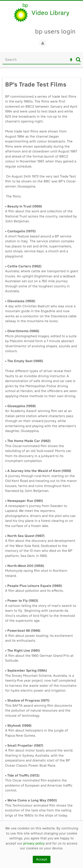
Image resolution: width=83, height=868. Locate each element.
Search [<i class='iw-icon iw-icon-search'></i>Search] (78, 59)
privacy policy (34, 843)
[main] (41, 446)
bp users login (55, 31)
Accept (42, 859)
